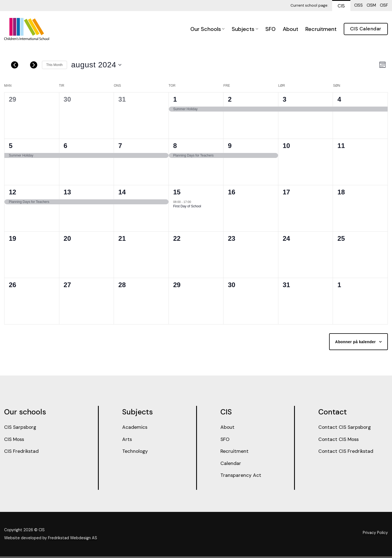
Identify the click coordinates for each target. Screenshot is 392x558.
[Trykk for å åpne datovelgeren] (96, 65)
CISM (371, 5)
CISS (358, 5)
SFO (270, 29)
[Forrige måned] (15, 65)
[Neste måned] (34, 65)
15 (177, 192)
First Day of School (187, 206)
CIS (341, 6)
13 (67, 192)
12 (13, 192)
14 (122, 192)
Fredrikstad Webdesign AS (73, 540)
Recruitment (321, 29)
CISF (384, 5)
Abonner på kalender (355, 342)
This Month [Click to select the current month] (54, 65)
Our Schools (207, 29)
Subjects (245, 29)
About (290, 29)
